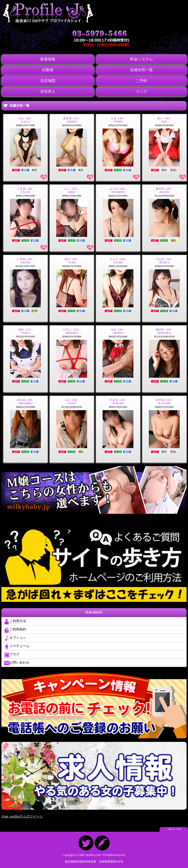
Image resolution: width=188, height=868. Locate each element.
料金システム (141, 59)
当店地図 (48, 80)
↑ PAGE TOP (174, 829)
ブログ (12, 654)
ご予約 (141, 80)
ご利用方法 (15, 621)
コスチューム (17, 646)
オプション (15, 638)
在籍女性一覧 (141, 70)
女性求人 (48, 91)
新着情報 (48, 59)
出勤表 (48, 70)
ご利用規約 (15, 629)
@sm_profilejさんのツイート (22, 816)
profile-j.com (93, 855)
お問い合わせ (17, 663)
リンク (141, 91)
